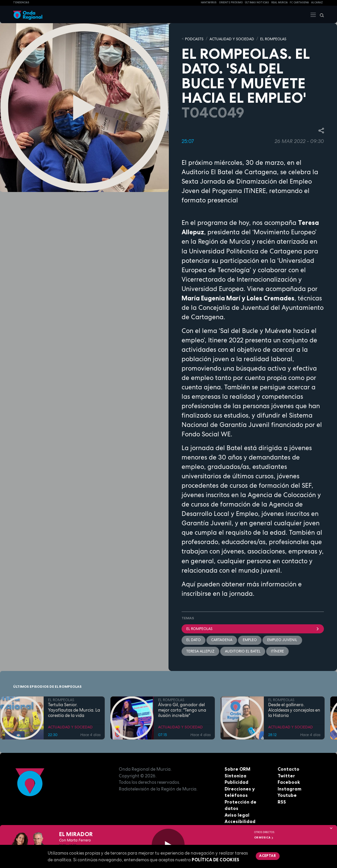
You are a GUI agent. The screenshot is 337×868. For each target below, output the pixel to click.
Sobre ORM (237, 769)
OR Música (264, 837)
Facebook (289, 782)
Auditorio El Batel (243, 650)
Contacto (288, 769)
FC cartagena (299, 3)
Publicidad (236, 782)
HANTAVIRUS (209, 3)
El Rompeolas (253, 628)
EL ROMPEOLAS (273, 39)
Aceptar (267, 856)
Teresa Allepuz (200, 650)
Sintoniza (235, 775)
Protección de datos (248, 801)
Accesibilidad (240, 814)
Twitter (286, 775)
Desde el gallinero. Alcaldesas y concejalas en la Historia (294, 710)
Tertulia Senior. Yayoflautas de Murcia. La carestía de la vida (74, 710)
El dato (194, 639)
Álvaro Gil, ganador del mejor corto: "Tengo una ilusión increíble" (182, 710)
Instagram (289, 788)
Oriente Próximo (231, 3)
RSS (282, 801)
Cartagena (222, 639)
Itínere (277, 650)
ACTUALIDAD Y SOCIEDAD (232, 39)
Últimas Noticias (257, 3)
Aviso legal (237, 808)
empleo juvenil (282, 639)
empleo (250, 639)
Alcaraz (317, 3)
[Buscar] (320, 14)
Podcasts (194, 39)
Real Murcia (279, 3)
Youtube (287, 795)
